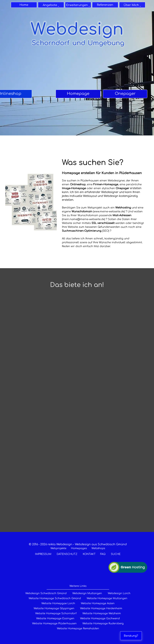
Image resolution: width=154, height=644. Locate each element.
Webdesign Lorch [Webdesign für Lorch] (119, 593)
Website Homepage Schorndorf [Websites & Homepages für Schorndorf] (56, 613)
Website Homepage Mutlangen (107, 598)
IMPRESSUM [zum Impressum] (43, 554)
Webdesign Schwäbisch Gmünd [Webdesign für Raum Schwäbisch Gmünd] (46, 593)
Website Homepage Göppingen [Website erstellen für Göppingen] (54, 608)
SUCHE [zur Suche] (116, 554)
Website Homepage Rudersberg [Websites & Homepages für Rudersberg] (103, 624)
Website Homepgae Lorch (58, 603)
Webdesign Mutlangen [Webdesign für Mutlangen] (87, 593)
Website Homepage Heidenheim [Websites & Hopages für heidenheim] (101, 608)
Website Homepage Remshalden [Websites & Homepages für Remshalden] (78, 629)
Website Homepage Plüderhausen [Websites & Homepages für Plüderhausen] (54, 624)
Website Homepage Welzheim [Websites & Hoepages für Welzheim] (102, 613)
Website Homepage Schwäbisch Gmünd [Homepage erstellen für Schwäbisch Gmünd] (55, 598)
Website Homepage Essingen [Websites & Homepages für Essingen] (55, 618)
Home (24, 5)
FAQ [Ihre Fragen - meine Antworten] (103, 554)
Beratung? (131, 636)
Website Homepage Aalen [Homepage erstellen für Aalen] (98, 603)
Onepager (114, 94)
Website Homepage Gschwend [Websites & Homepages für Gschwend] (100, 618)
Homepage (23, 94)
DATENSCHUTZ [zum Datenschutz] (67, 554)
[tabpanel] (23, 94)
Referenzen (105, 5)
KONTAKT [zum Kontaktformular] (89, 554)
